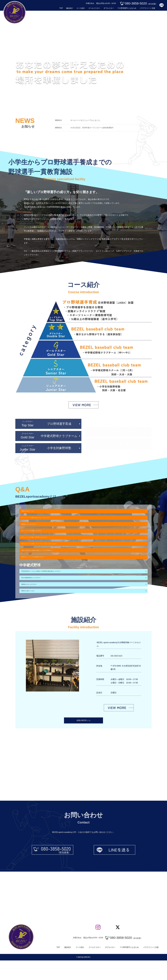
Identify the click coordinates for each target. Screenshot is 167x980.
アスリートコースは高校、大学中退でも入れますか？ (47, 545)
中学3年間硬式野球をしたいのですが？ (41, 593)
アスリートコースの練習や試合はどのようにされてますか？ (50, 520)
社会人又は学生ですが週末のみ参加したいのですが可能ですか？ (52, 561)
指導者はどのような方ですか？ (37, 528)
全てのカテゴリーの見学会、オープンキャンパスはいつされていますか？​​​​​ (56, 553)
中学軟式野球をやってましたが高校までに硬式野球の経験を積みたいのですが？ (59, 585)
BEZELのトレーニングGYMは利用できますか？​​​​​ (44, 569)
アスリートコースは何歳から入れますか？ (42, 536)
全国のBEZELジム (83, 740)
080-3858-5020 (117, 675)
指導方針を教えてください (35, 512)
